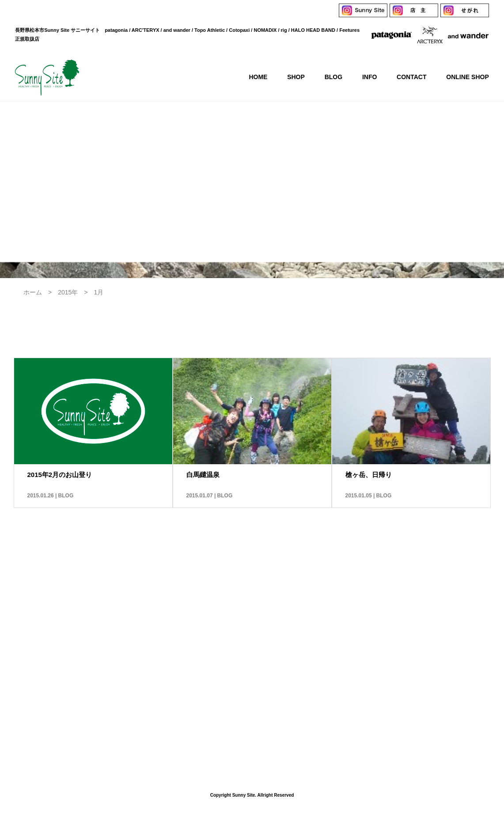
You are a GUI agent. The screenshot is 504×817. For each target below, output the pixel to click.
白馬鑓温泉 (203, 475)
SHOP (178, 631)
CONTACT (301, 631)
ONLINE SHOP (360, 631)
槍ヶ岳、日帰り (369, 475)
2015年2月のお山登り (60, 475)
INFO (256, 631)
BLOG (66, 496)
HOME (136, 631)
